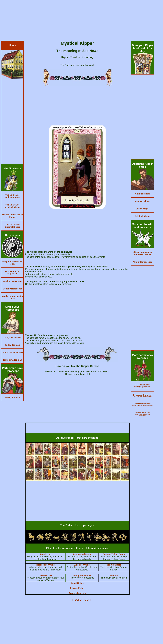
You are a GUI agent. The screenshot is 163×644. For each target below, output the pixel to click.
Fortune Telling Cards (114, 554)
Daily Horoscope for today (12, 263)
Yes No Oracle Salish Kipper (12, 216)
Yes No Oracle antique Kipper (12, 196)
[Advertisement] (81, 21)
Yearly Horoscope (82, 575)
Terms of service (77, 593)
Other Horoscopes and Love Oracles (143, 253)
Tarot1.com (46, 554)
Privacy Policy (77, 588)
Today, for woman (12, 337)
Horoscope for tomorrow (12, 273)
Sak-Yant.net (46, 575)
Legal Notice (77, 583)
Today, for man (12, 345)
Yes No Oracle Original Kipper (12, 226)
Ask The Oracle (82, 565)
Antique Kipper (143, 194)
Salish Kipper (143, 209)
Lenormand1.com (82, 554)
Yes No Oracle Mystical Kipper (12, 206)
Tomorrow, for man (12, 360)
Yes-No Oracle (114, 565)
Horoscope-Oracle (46, 565)
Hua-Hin (114, 575)
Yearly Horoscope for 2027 (12, 297)
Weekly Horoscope (12, 281)
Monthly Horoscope (12, 289)
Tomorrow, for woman (12, 352)
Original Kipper (143, 216)
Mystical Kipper (143, 201)
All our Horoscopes (143, 262)
